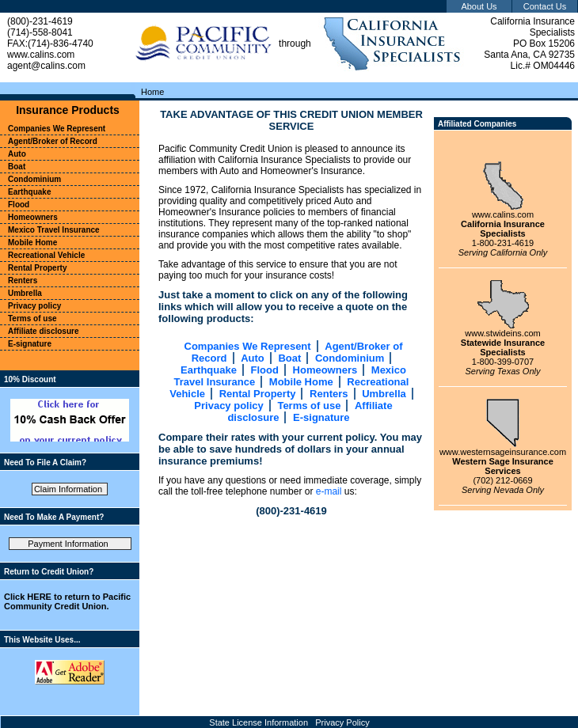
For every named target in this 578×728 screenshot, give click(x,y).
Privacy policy (228, 406)
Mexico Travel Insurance (54, 230)
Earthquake (209, 370)
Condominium (350, 358)
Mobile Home (301, 382)
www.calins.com (503, 214)
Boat (289, 358)
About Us (479, 6)
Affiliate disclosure (43, 331)
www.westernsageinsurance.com (503, 452)
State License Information (259, 722)
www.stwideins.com (502, 333)
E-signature (321, 417)
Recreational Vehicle (46, 255)
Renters (329, 394)
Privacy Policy (342, 722)
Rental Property (258, 394)
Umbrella (384, 394)
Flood (265, 370)
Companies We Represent (248, 346)
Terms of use (309, 406)
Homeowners (325, 370)
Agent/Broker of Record (53, 141)
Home (152, 92)
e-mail (329, 491)
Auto (253, 358)
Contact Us (545, 6)
